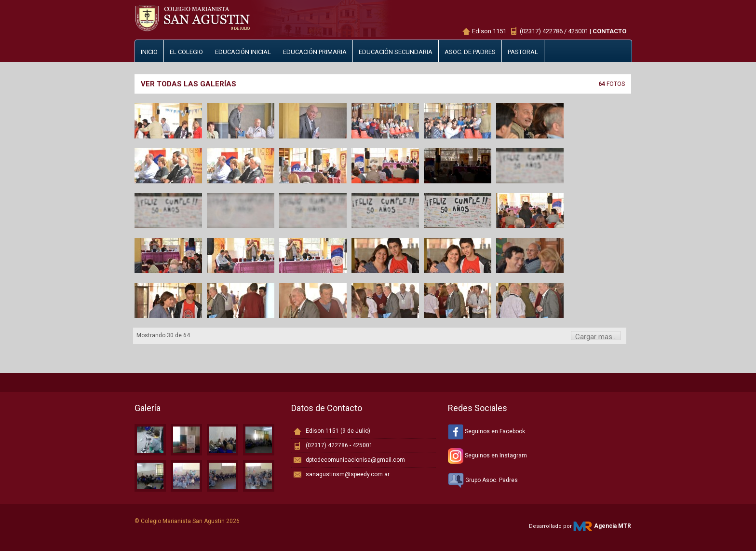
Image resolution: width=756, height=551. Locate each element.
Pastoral (523, 52)
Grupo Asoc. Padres (483, 480)
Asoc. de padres (470, 52)
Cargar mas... (596, 336)
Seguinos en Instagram (487, 455)
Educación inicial (243, 52)
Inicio (149, 52)
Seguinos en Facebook (486, 431)
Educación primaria (315, 52)
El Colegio (186, 52)
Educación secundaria (396, 52)
